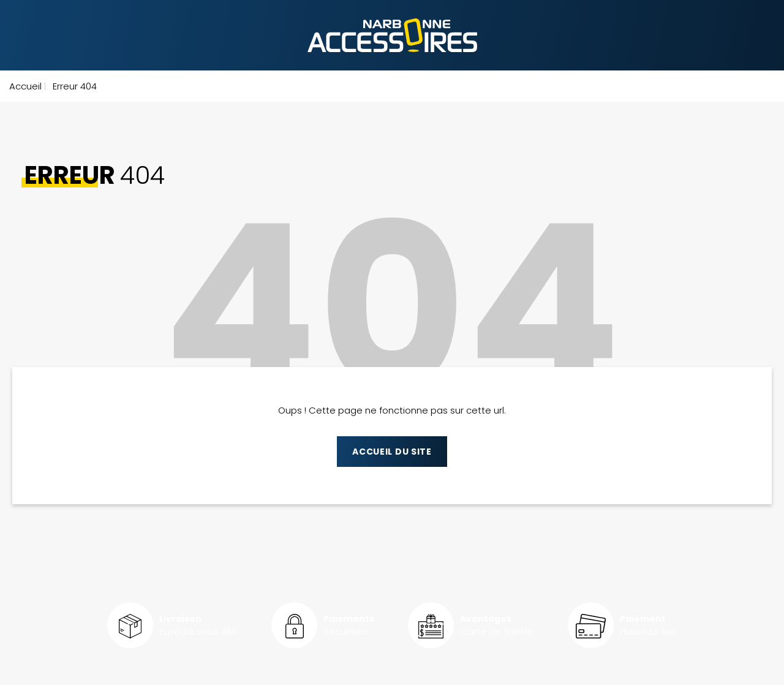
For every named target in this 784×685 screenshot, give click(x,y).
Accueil (25, 86)
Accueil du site (392, 452)
